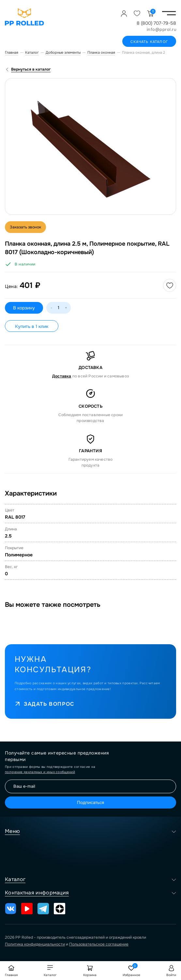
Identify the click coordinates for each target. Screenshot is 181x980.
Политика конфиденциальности (35, 944)
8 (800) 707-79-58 (156, 23)
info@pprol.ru (162, 29)
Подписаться (90, 803)
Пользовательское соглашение (99, 944)
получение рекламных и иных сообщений (40, 772)
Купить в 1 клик (32, 326)
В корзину (24, 308)
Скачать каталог (149, 42)
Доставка (62, 376)
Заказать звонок (25, 227)
